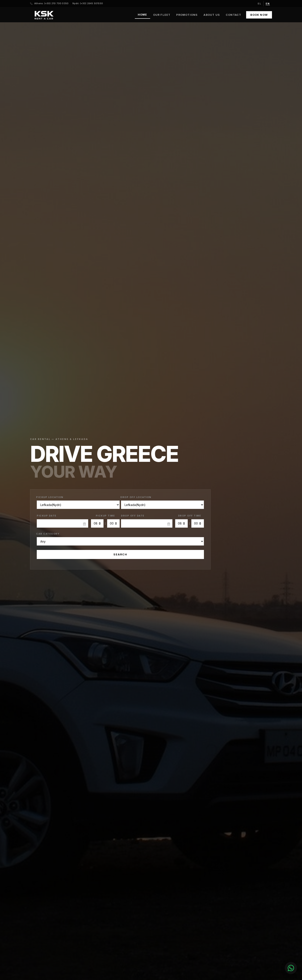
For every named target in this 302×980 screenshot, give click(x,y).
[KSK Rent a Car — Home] (44, 15)
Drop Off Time (190, 516)
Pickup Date (47, 516)
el (259, 4)
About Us (212, 15)
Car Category (48, 534)
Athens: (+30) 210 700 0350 (51, 3)
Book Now (259, 15)
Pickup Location (50, 497)
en (268, 4)
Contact (233, 15)
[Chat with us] (278, 968)
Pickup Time (105, 516)
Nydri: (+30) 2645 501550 (88, 3)
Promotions (187, 15)
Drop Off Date (133, 516)
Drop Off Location (136, 497)
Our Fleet (162, 15)
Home (142, 15)
